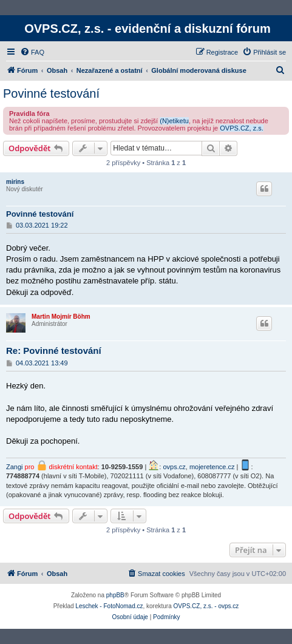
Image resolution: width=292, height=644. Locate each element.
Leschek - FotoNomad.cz (109, 606)
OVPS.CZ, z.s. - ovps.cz (206, 606)
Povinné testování (51, 93)
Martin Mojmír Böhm (61, 317)
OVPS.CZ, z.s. (242, 128)
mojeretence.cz (212, 467)
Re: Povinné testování (54, 351)
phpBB (115, 595)
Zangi (15, 467)
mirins (15, 182)
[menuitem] (32, 52)
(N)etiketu (174, 121)
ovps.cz (174, 467)
